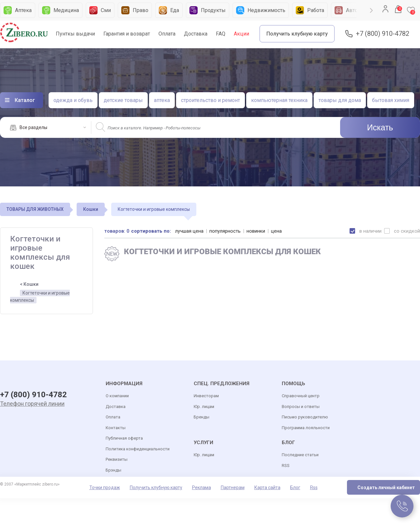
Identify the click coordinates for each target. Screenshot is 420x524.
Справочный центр (301, 396)
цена (276, 231)
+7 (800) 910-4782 (382, 34)
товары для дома (340, 100)
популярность (225, 231)
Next (371, 10)
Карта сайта (267, 488)
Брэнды (113, 470)
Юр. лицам (204, 407)
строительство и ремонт (210, 100)
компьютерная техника (279, 100)
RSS (286, 466)
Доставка (196, 34)
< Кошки (29, 284)
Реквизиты (117, 459)
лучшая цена (189, 231)
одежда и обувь (73, 100)
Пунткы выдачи (75, 34)
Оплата (167, 34)
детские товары (123, 100)
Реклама (202, 488)
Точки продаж (105, 488)
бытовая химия (391, 100)
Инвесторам (206, 396)
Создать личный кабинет (386, 488)
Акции (241, 34)
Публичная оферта (124, 438)
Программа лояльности (306, 428)
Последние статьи (300, 455)
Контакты (116, 428)
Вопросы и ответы (301, 407)
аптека (162, 100)
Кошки (91, 209)
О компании (117, 396)
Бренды (202, 417)
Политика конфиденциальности (138, 449)
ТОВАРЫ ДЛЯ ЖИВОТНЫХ (35, 209)
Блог (295, 488)
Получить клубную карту (297, 34)
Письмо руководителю (305, 417)
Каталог (25, 100)
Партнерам (233, 488)
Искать (380, 127)
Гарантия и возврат (127, 34)
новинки (256, 231)
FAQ (221, 34)
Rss (314, 488)
